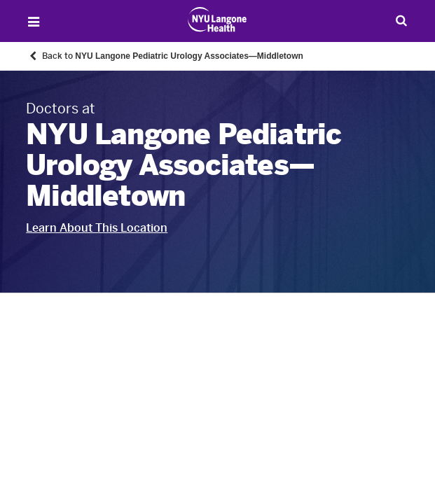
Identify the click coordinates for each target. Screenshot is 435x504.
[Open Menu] (34, 22)
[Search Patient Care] (401, 20)
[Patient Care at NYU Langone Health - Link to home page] (217, 20)
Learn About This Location (97, 228)
